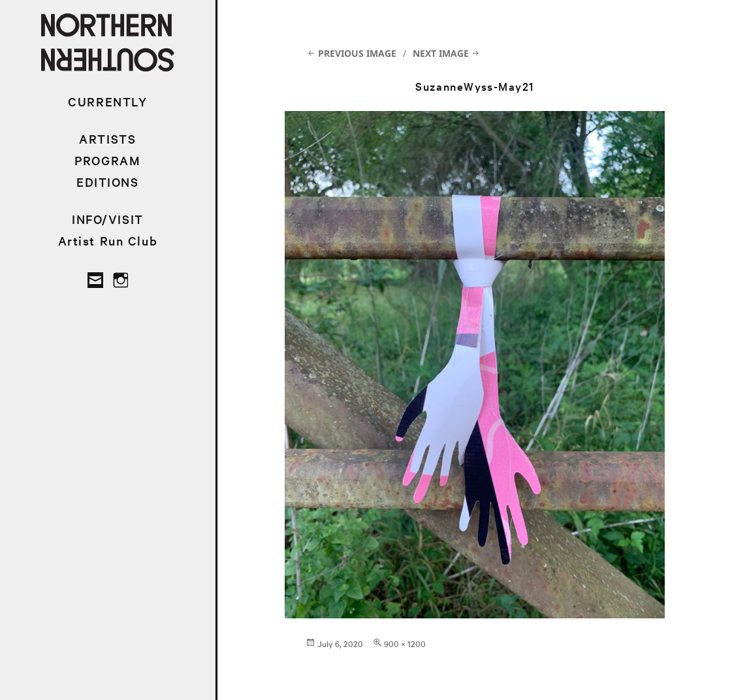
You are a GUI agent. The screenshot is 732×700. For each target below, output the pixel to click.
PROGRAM (107, 160)
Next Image (441, 53)
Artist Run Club (108, 241)
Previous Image (357, 53)
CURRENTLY (107, 102)
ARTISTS (107, 139)
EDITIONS (108, 182)
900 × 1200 (405, 643)
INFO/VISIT (108, 219)
